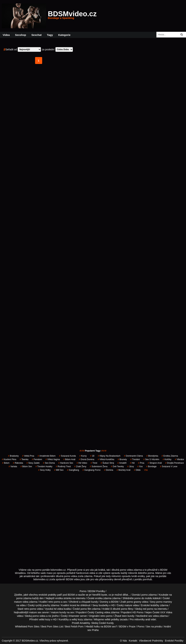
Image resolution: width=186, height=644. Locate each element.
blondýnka (152, 456)
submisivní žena (99, 466)
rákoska (18, 463)
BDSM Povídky (97, 591)
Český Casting (95, 612)
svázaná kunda (68, 456)
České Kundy (106, 623)
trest (94, 463)
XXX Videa (166, 612)
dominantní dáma (133, 456)
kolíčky (167, 459)
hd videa (58, 609)
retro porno (54, 602)
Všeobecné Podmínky (151, 641)
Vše (146, 470)
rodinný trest (63, 466)
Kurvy (83, 456)
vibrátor (180, 459)
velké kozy (45, 619)
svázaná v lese (169, 466)
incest (73, 605)
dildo (137, 470)
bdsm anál (69, 459)
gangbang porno (91, 470)
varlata (13, 466)
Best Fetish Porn (74, 627)
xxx (140, 466)
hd (132, 463)
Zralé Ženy (80, 466)
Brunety (122, 459)
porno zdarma (24, 598)
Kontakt (133, 641)
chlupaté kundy (89, 602)
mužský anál (124, 470)
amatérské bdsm (47, 456)
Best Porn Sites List (52, 627)
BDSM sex (110, 627)
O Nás (123, 641)
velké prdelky (112, 619)
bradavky (13, 456)
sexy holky (44, 470)
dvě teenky (117, 466)
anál (148, 619)
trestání (135, 459)
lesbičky (155, 605)
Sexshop (21, 35)
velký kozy (77, 619)
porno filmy (127, 609)
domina (108, 470)
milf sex (59, 470)
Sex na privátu (154, 627)
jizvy (131, 466)
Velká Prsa (28, 456)
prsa (141, 463)
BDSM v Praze (127, 627)
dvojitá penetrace (175, 463)
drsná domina (87, 459)
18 (92, 456)
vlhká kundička (106, 459)
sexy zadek (33, 463)
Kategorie (64, 35)
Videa (6, 35)
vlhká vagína (53, 459)
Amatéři (122, 463)
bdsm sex (26, 466)
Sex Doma (49, 463)
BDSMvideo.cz (72, 16)
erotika (59, 598)
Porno (83, 591)
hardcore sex (66, 463)
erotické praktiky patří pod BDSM (57, 595)
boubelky (104, 605)
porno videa (39, 616)
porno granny (134, 602)
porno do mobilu (143, 598)
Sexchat (36, 35)
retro (103, 616)
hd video (82, 463)
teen (124, 616)
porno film (86, 609)
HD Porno (138, 612)
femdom (37, 459)
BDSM (115, 602)
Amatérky (85, 623)
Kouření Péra (9, 459)
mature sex (35, 612)
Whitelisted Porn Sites (27, 627)
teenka (24, 459)
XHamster (74, 616)
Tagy (50, 35)
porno (145, 595)
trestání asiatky (44, 466)
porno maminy (164, 602)
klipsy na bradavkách (109, 456)
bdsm (6, 463)
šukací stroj (107, 463)
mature (18, 602)
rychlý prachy (43, 605)
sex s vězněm (151, 459)
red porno (148, 609)
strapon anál (155, 463)
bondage (151, 466)
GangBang (73, 470)
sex (150, 616)
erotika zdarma (170, 456)
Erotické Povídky (174, 641)
